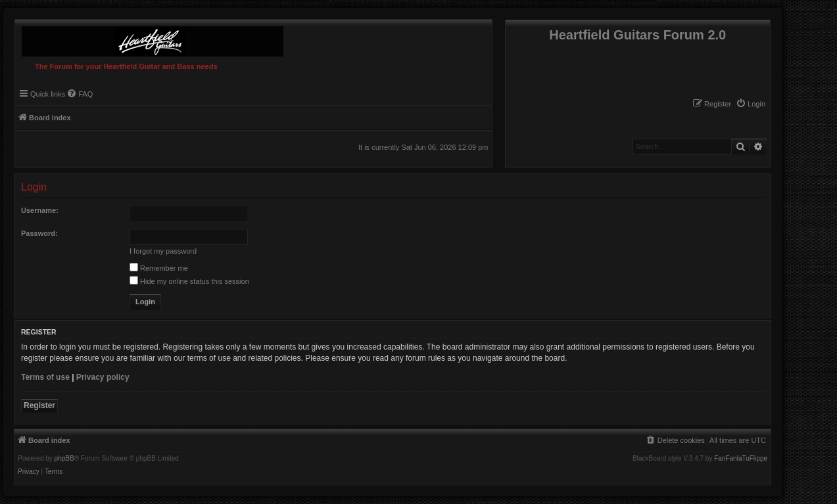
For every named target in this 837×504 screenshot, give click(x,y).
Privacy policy (103, 377)
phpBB (64, 459)
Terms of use (45, 377)
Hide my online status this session (189, 281)
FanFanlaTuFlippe (741, 459)
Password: (39, 233)
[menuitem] (751, 104)
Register (39, 405)
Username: (40, 210)
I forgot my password (163, 251)
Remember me (159, 268)
